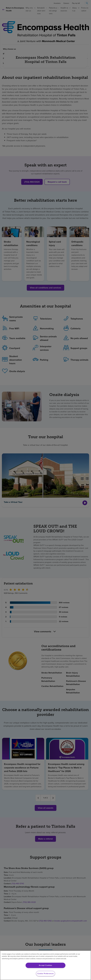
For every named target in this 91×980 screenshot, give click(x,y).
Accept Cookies (45, 965)
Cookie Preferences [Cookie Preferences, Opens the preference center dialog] (46, 974)
